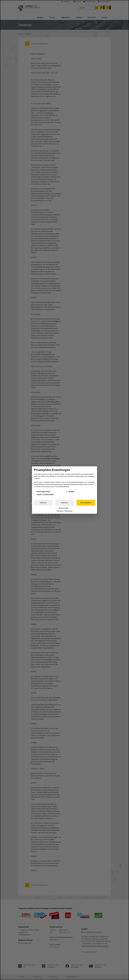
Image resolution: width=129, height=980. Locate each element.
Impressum (60, 511)
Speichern (64, 503)
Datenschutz (69, 511)
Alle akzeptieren (86, 503)
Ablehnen (43, 503)
